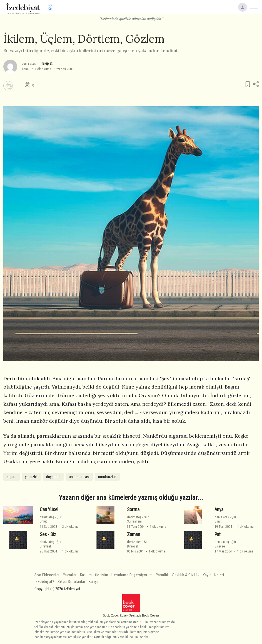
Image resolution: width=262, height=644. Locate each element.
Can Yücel (49, 509)
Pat (218, 534)
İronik (25, 69)
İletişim (102, 575)
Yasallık (163, 575)
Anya (219, 509)
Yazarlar (70, 575)
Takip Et (47, 63)
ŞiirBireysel (51, 544)
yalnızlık (31, 477)
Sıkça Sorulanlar (71, 582)
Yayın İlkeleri (213, 575)
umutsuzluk (107, 477)
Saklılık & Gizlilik (186, 575)
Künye (94, 582)
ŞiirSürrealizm (138, 519)
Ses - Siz (48, 534)
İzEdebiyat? (44, 582)
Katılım (86, 575)
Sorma (133, 509)
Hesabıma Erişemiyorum (132, 575)
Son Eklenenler (47, 575)
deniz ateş (29, 63)
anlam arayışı (79, 477)
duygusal (53, 477)
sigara (12, 477)
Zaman (133, 534)
